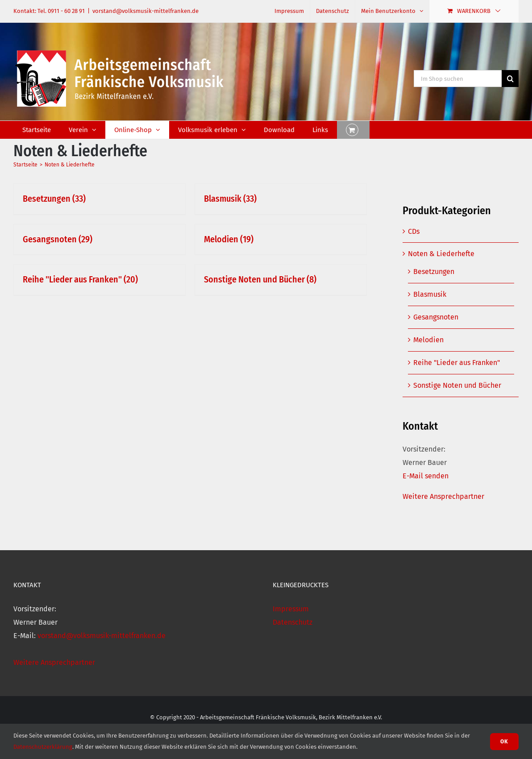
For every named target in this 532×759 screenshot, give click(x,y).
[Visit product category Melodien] (281, 240)
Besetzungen (434, 272)
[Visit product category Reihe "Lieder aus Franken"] (100, 280)
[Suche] (510, 79)
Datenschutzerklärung (43, 747)
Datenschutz (293, 622)
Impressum (291, 609)
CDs (414, 231)
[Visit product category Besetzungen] (100, 199)
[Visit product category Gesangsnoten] (100, 240)
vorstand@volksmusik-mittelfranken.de (145, 11)
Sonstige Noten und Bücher (457, 385)
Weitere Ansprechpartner (443, 496)
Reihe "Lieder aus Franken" (457, 363)
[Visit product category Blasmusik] (281, 199)
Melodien (428, 340)
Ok (504, 741)
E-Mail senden (426, 476)
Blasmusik (430, 294)
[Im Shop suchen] (458, 79)
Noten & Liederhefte (441, 254)
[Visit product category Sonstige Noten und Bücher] (281, 280)
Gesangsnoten (436, 317)
